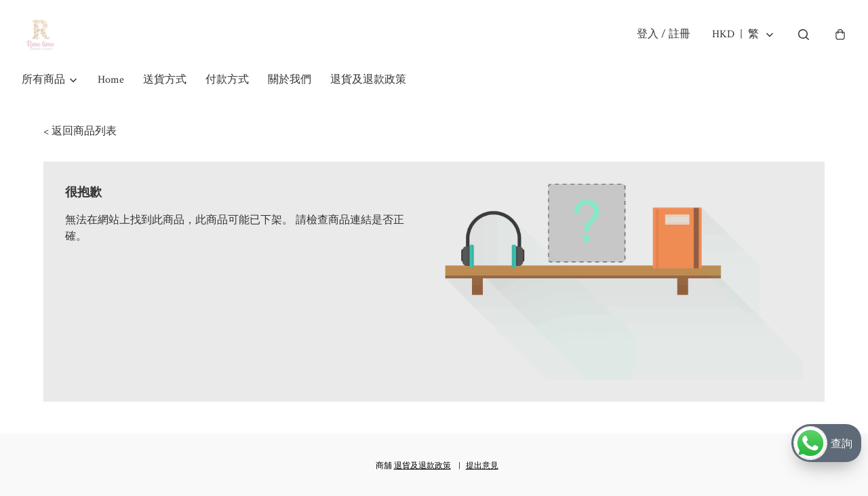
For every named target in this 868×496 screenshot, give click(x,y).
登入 (662, 38)
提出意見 (482, 466)
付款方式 (227, 87)
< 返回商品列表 (80, 138)
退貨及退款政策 (368, 87)
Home (111, 87)
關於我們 (290, 87)
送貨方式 (165, 87)
